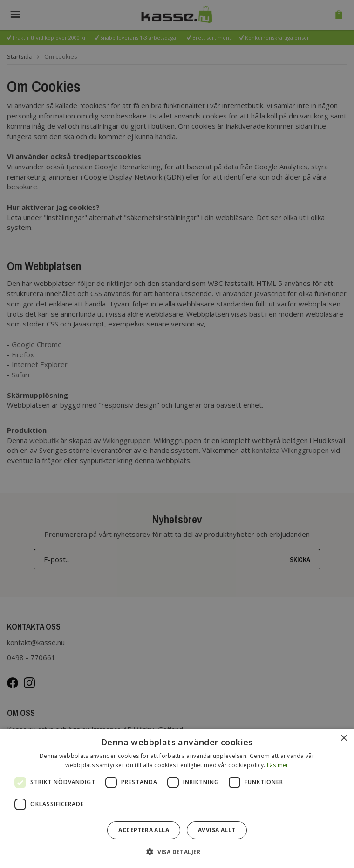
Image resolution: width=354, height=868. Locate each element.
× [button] (344, 739)
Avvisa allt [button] (217, 830)
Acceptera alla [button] (144, 830)
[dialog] (177, 798)
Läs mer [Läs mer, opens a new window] (278, 765)
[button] (177, 851)
